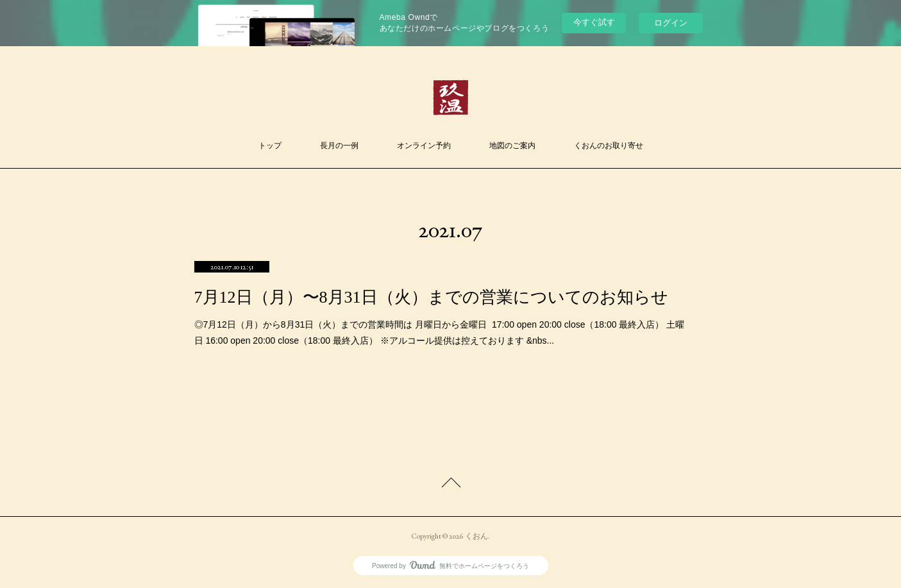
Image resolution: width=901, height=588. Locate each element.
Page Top (450, 485)
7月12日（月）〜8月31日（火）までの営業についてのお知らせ (431, 297)
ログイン (671, 23)
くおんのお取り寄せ (609, 146)
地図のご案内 (512, 146)
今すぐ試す (594, 22)
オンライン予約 (424, 146)
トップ (270, 146)
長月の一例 (339, 146)
